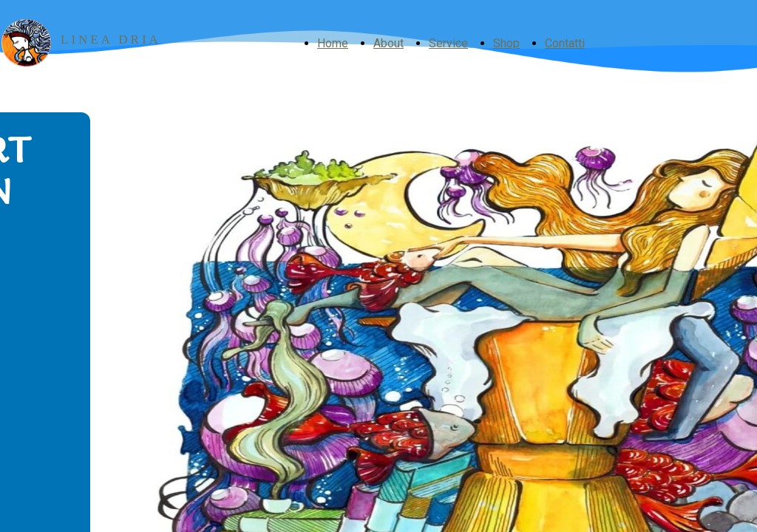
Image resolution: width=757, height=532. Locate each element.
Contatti (565, 43)
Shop (506, 43)
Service (448, 43)
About (388, 43)
